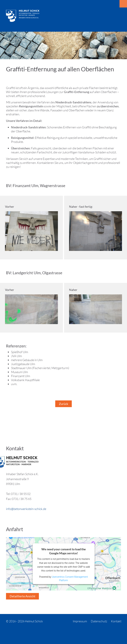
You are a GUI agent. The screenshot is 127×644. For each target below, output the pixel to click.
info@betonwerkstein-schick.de (26, 509)
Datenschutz (99, 621)
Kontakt (116, 621)
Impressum (80, 621)
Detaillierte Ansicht (23, 596)
